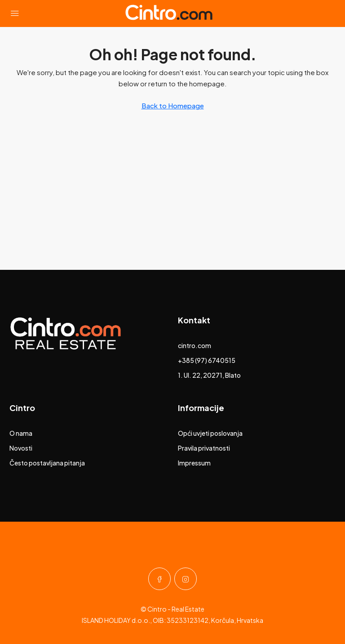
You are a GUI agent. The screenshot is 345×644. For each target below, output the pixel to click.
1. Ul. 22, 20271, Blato (209, 375)
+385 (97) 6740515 (207, 360)
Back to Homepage (173, 105)
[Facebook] (159, 579)
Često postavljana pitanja (47, 463)
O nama (21, 433)
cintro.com (195, 345)
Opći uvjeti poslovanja (210, 433)
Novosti (21, 448)
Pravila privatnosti (204, 448)
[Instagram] (186, 579)
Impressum (194, 463)
